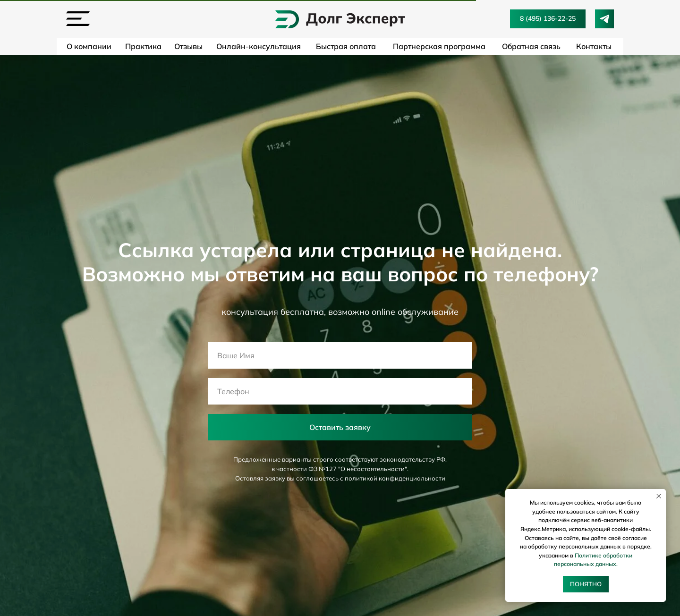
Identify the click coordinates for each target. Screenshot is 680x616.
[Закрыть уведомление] (659, 496)
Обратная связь (531, 46)
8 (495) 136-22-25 (548, 18)
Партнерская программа (439, 46)
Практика (143, 46)
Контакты (594, 46)
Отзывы (188, 46)
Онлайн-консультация (259, 46)
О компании (89, 46)
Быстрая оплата (346, 46)
